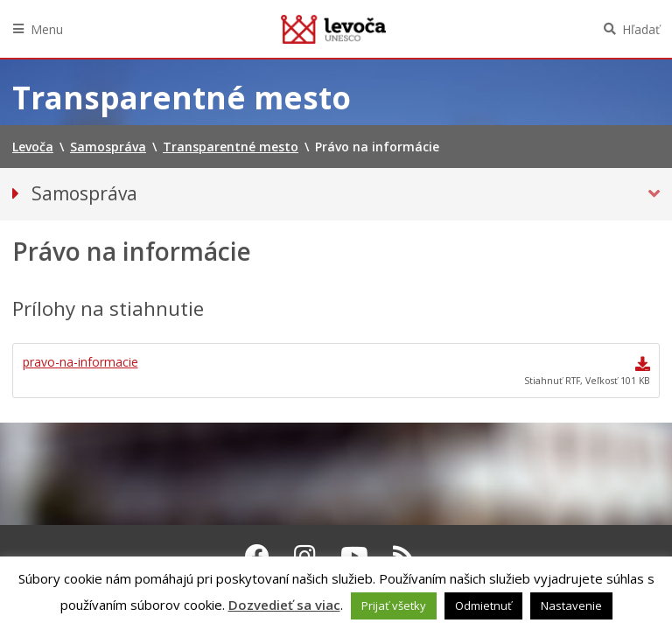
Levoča (333, 29)
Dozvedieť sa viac (284, 605)
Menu (47, 29)
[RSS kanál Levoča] (404, 556)
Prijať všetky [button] (394, 605)
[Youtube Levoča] (354, 556)
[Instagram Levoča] (305, 556)
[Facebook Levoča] (257, 556)
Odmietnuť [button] (483, 605)
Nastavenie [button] (571, 605)
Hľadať (641, 29)
